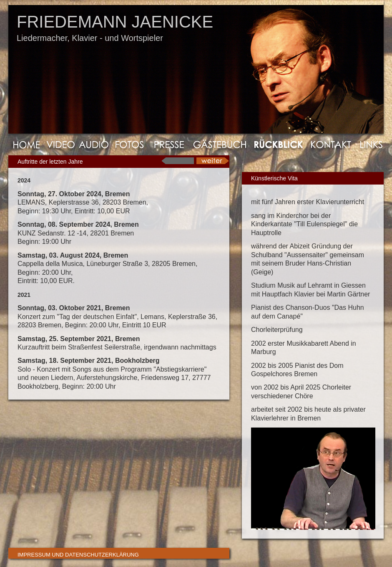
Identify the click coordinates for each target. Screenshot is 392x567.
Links (369, 144)
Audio (95, 144)
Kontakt (331, 144)
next (212, 161)
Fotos (131, 144)
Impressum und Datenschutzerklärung (78, 555)
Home (26, 144)
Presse (169, 144)
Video (62, 144)
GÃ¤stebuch (219, 144)
